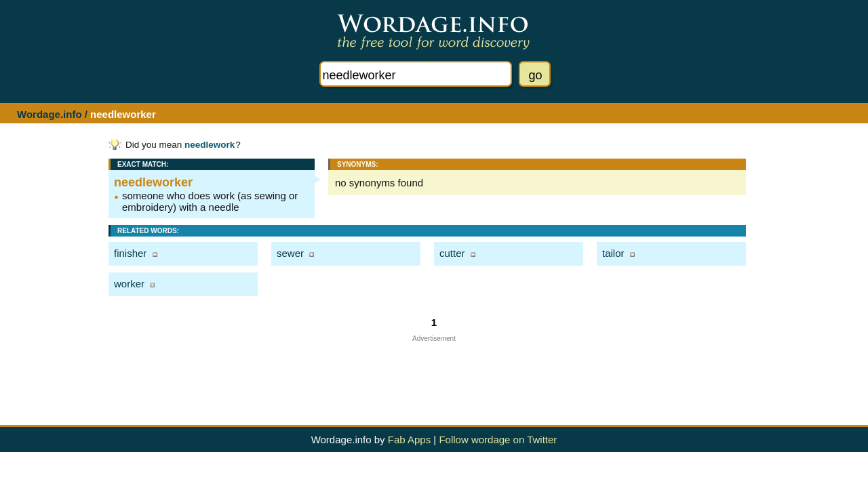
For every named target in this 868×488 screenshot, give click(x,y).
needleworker (153, 182)
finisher (130, 253)
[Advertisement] (434, 373)
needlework (210, 145)
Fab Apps (409, 440)
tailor (613, 253)
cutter (452, 253)
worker (129, 284)
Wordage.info (50, 114)
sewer (290, 253)
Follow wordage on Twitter (498, 440)
